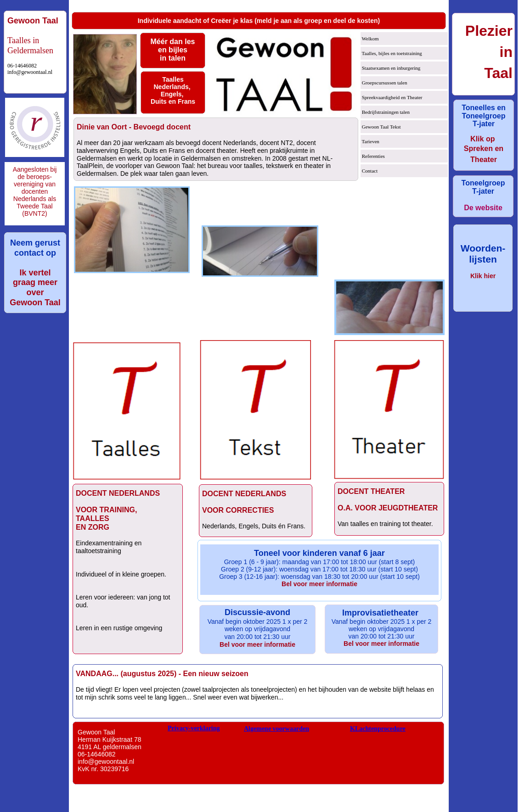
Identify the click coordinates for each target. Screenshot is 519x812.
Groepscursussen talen (384, 83)
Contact (369, 171)
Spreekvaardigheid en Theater (392, 97)
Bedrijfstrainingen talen (385, 112)
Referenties (373, 156)
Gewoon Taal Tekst (381, 127)
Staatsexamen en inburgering (390, 68)
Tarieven (370, 141)
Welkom (370, 39)
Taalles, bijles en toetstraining (391, 53)
